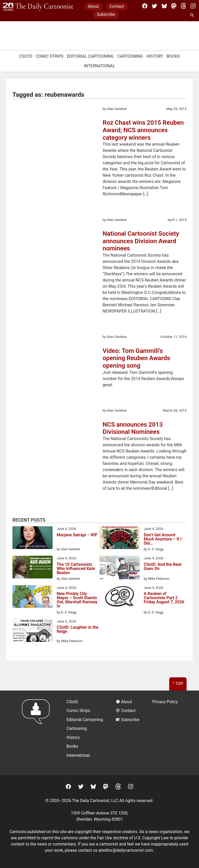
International (100, 66)
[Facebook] (145, 6)
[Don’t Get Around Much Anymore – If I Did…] (120, 538)
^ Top (178, 684)
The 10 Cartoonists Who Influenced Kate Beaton (76, 569)
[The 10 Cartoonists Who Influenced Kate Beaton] (33, 568)
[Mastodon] (174, 6)
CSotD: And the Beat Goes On (163, 567)
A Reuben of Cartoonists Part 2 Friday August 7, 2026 (164, 598)
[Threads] (183, 6)
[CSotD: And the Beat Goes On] (120, 568)
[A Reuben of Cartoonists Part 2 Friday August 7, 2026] (120, 597)
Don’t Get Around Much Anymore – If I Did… (163, 539)
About (93, 6)
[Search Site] (193, 16)
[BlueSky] (164, 6)
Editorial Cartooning (90, 56)
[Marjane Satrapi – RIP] (33, 538)
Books (173, 56)
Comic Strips (50, 56)
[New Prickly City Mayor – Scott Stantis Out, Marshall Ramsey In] (33, 597)
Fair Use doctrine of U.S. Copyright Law (133, 838)
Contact (117, 6)
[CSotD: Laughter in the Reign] (33, 631)
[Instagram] (193, 6)
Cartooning (130, 56)
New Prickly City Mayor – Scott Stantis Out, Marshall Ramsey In (77, 600)
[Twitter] (154, 6)
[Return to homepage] (37, 733)
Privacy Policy (165, 702)
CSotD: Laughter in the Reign (78, 630)
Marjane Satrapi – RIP (77, 535)
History (155, 56)
